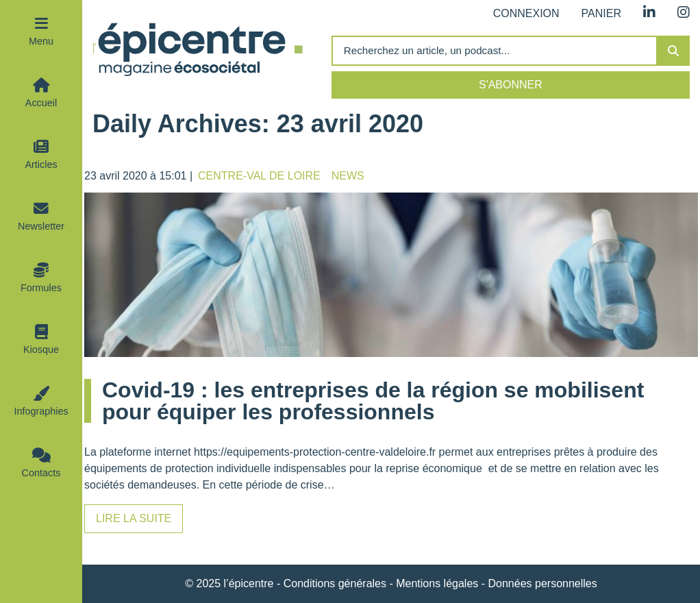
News (348, 176)
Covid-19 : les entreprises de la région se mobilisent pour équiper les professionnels (373, 401)
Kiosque (41, 349)
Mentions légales (437, 583)
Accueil (41, 103)
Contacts (41, 473)
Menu (41, 41)
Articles (41, 164)
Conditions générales (335, 583)
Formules (41, 288)
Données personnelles (543, 583)
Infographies (41, 411)
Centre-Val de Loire (259, 176)
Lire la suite (134, 518)
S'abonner (511, 85)
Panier (601, 13)
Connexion (526, 13)
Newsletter (41, 226)
